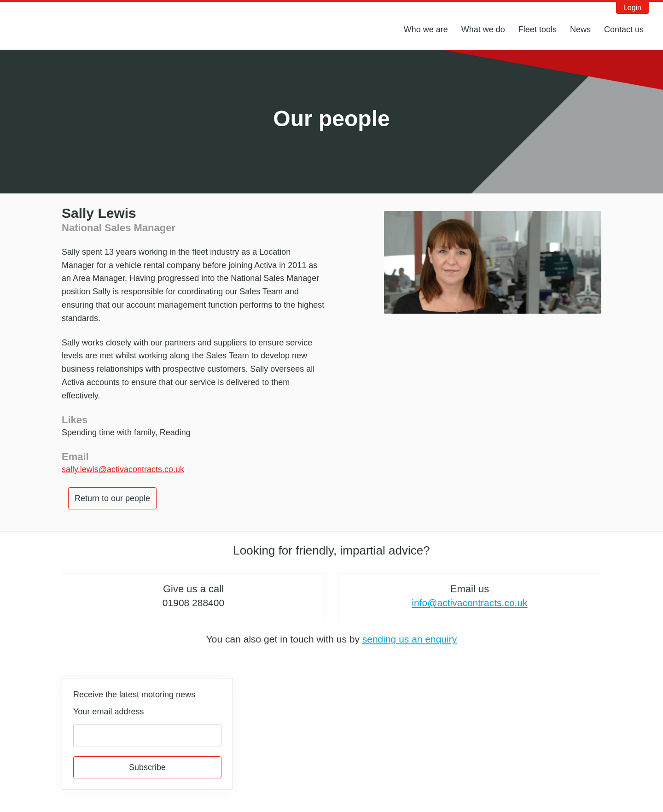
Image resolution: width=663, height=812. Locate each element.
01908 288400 (193, 603)
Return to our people (112, 498)
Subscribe (147, 767)
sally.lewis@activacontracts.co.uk (123, 469)
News (580, 29)
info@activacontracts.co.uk (469, 603)
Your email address (108, 712)
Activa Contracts (67, 24)
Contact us (624, 29)
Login (632, 8)
